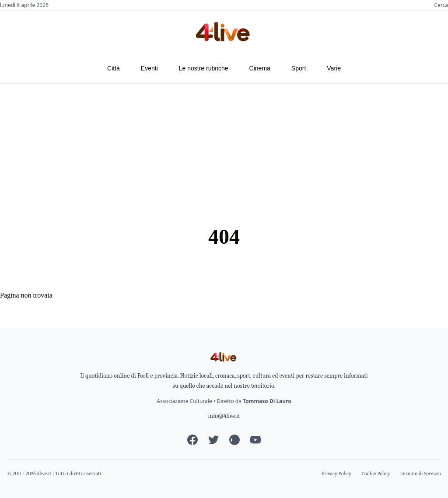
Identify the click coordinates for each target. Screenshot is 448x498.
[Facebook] (192, 440)
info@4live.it (224, 416)
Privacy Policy (336, 473)
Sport (299, 68)
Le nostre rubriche (204, 68)
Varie (334, 68)
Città (114, 68)
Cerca (441, 5)
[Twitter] (213, 440)
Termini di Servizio (421, 473)
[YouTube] (255, 440)
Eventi (149, 68)
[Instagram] (234, 440)
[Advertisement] (224, 149)
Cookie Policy (376, 473)
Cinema (260, 68)
